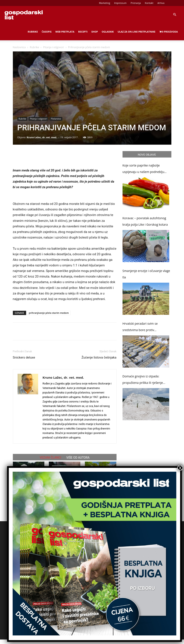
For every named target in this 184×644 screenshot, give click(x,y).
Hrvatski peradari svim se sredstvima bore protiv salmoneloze (140, 327)
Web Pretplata (65, 32)
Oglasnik (108, 32)
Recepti (83, 32)
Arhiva (161, 3)
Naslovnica (19, 47)
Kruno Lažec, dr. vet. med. (42, 137)
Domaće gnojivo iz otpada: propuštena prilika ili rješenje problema (143, 380)
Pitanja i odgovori (54, 47)
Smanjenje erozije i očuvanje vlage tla (146, 274)
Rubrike (33, 32)
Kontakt (149, 3)
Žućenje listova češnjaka (99, 357)
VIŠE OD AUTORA (78, 458)
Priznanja (136, 3)
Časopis (47, 32)
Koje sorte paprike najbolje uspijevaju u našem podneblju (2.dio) (143, 169)
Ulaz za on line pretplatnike (136, 32)
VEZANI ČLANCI (50, 458)
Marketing (105, 3)
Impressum (120, 3)
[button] (175, 15)
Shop (95, 32)
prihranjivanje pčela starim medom (49, 313)
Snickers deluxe (24, 357)
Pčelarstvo (56, 119)
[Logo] (24, 15)
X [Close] (180, 468)
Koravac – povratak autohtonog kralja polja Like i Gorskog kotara (145, 221)
